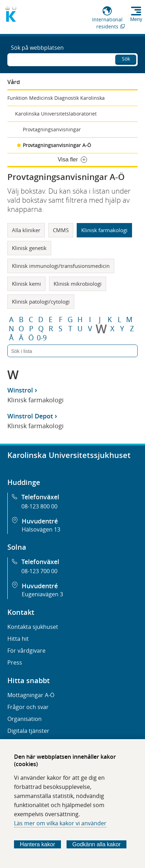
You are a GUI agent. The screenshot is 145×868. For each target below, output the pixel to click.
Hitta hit (18, 639)
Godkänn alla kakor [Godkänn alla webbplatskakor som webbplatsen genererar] (97, 844)
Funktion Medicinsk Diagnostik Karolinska (56, 98)
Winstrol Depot (30, 416)
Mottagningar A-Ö (31, 695)
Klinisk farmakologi (104, 230)
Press (15, 662)
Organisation (25, 719)
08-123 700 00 (39, 571)
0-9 (42, 338)
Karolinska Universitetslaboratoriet (56, 114)
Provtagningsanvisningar (52, 129)
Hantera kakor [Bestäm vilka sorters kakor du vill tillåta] (38, 844)
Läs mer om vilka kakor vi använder (60, 823)
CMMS (61, 230)
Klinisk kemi (26, 284)
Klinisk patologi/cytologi (41, 301)
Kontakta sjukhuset (33, 627)
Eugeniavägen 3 (42, 594)
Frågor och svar (28, 707)
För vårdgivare (26, 651)
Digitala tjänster (28, 731)
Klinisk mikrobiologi (78, 284)
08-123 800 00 (39, 506)
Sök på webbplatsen (37, 48)
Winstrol (20, 390)
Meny (136, 19)
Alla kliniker (26, 230)
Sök (126, 59)
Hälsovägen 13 (41, 529)
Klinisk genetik (29, 248)
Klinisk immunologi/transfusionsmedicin (61, 266)
